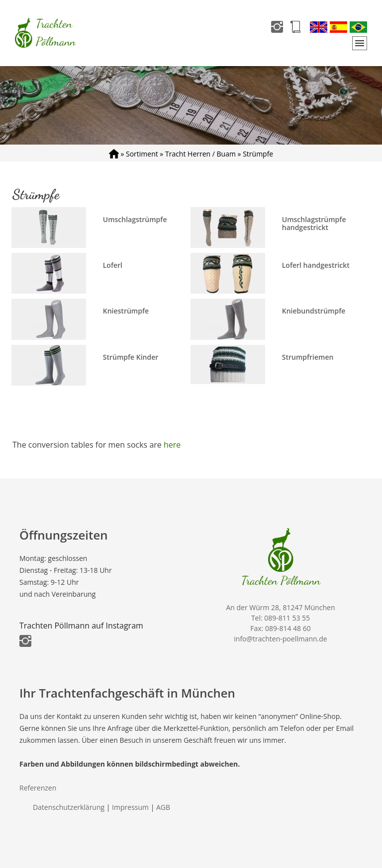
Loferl (113, 265)
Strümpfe (258, 154)
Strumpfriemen (308, 357)
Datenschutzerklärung (69, 807)
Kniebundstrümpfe (314, 311)
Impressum (130, 807)
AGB (163, 807)
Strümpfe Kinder (131, 357)
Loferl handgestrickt (316, 265)
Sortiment (142, 154)
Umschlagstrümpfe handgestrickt (314, 224)
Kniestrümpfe (126, 311)
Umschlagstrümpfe (135, 219)
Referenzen (38, 788)
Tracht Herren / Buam (200, 154)
